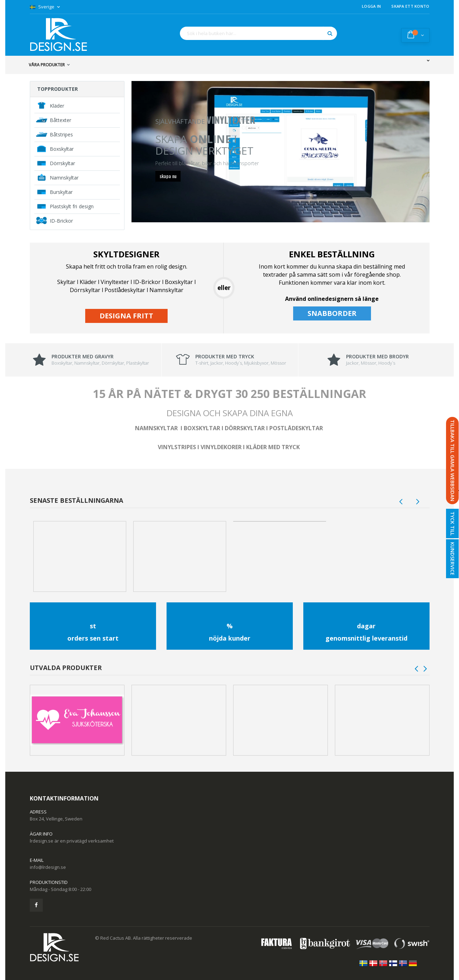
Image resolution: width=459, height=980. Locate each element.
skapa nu (168, 176)
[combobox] (258, 33)
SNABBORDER (332, 313)
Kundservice (453, 559)
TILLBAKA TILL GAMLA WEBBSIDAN (453, 461)
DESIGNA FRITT (126, 316)
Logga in (371, 6)
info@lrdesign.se (48, 867)
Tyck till (453, 523)
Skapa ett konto (410, 6)
